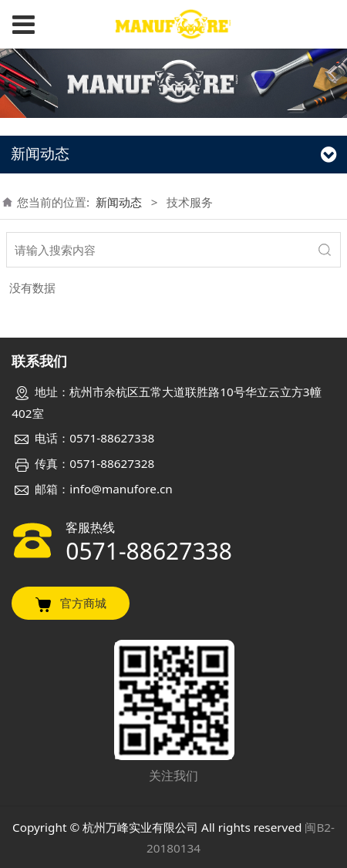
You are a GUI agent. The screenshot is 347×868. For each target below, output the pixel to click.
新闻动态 (119, 202)
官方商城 (71, 604)
